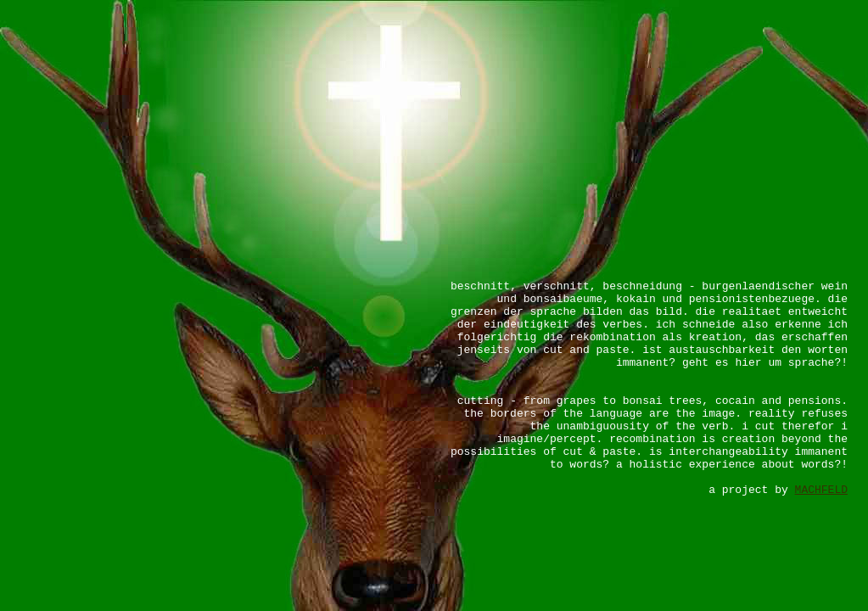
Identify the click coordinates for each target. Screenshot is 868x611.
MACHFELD (821, 490)
